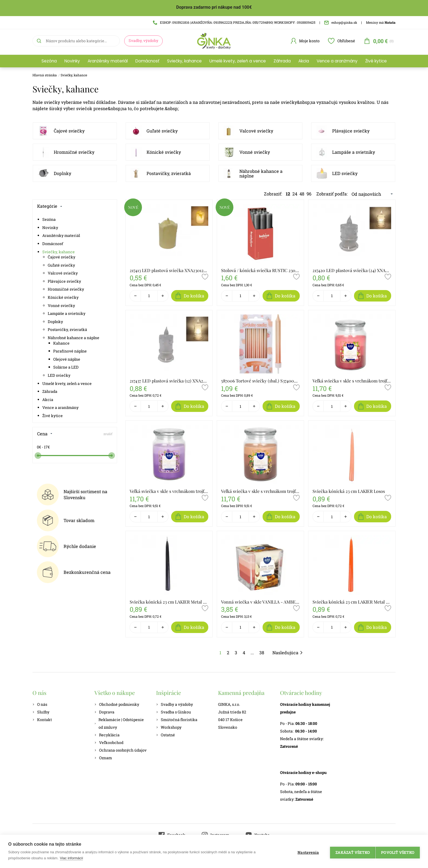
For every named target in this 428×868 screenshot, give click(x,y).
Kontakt (42, 720)
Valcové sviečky (256, 131)
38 (262, 652)
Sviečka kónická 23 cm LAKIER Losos (349, 491)
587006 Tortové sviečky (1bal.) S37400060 (260, 381)
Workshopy (169, 727)
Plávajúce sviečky (351, 131)
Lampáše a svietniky (354, 152)
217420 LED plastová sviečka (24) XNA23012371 (352, 270)
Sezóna (49, 61)
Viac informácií (71, 858)
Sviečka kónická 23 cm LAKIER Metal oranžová (352, 602)
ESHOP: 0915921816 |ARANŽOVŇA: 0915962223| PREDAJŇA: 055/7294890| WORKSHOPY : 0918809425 (234, 22)
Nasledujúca (288, 652)
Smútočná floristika (177, 720)
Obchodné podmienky (117, 704)
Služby (41, 712)
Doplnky (63, 173)
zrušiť (108, 434)
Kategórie (50, 206)
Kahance (61, 343)
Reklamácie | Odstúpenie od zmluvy (119, 723)
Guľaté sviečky (162, 131)
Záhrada (282, 61)
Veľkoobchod (109, 742)
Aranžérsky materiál (108, 61)
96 (309, 194)
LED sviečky (345, 173)
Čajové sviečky (69, 131)
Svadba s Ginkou (174, 712)
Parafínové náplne (70, 351)
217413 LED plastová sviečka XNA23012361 (169, 270)
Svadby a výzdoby (175, 704)
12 (288, 194)
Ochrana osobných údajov (121, 750)
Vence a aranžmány (337, 61)
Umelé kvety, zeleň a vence (238, 61)
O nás (40, 704)
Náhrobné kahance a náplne (261, 174)
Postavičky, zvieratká (169, 173)
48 (302, 194)
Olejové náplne (67, 359)
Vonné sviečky (255, 152)
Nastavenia (306, 851)
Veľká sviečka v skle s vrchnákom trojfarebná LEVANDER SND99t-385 (169, 491)
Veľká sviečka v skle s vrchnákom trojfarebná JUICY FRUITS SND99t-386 (352, 381)
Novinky (72, 61)
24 (295, 194)
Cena (45, 434)
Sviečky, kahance (184, 61)
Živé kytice (376, 61)
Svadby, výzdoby (143, 40)
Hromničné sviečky (74, 152)
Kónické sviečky (164, 152)
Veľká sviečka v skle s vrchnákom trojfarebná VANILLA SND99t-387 (260, 491)
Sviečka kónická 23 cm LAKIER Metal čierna (169, 602)
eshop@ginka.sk (341, 22)
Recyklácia (107, 735)
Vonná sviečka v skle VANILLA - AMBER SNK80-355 (260, 602)
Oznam (103, 758)
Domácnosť (147, 61)
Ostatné (166, 735)
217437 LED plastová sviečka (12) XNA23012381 (169, 381)
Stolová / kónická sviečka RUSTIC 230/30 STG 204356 (260, 270)
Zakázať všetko (350, 851)
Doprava (104, 712)
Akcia (304, 61)
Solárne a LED (66, 367)
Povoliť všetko (398, 851)
